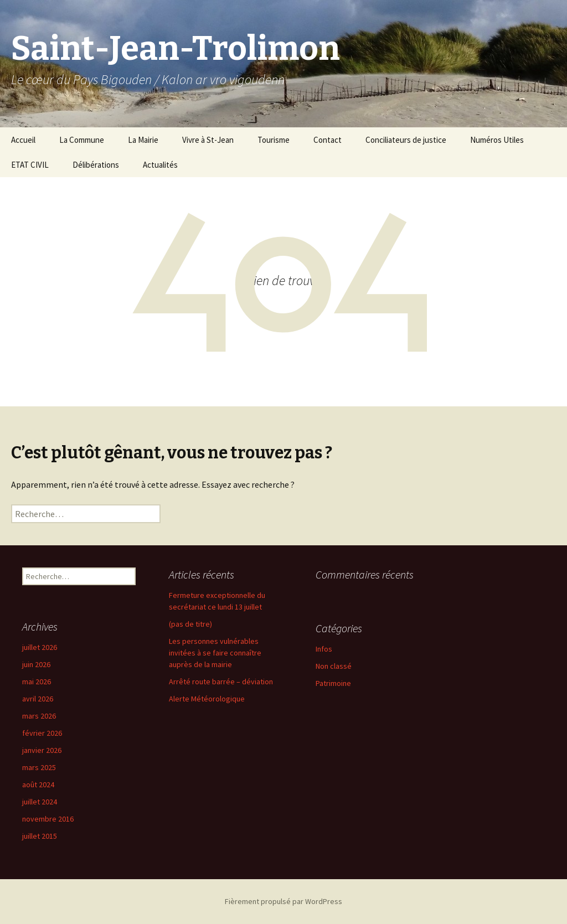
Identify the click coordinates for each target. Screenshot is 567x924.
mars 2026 (39, 716)
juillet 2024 (40, 802)
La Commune (82, 140)
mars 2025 (39, 767)
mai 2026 (37, 682)
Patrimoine (333, 683)
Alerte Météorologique (207, 699)
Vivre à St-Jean (208, 140)
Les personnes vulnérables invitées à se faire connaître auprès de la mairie (215, 653)
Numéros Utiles (497, 140)
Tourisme (274, 140)
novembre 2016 (48, 819)
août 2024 (38, 784)
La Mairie (143, 140)
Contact (328, 140)
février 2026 (42, 733)
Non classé (334, 666)
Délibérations (96, 165)
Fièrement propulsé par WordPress (283, 901)
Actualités (160, 165)
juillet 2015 (40, 836)
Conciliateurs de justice (406, 140)
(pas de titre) (190, 624)
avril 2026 (38, 699)
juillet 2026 (40, 647)
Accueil (23, 140)
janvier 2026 (42, 750)
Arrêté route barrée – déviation (221, 682)
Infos (324, 649)
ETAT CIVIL (30, 165)
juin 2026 (36, 664)
